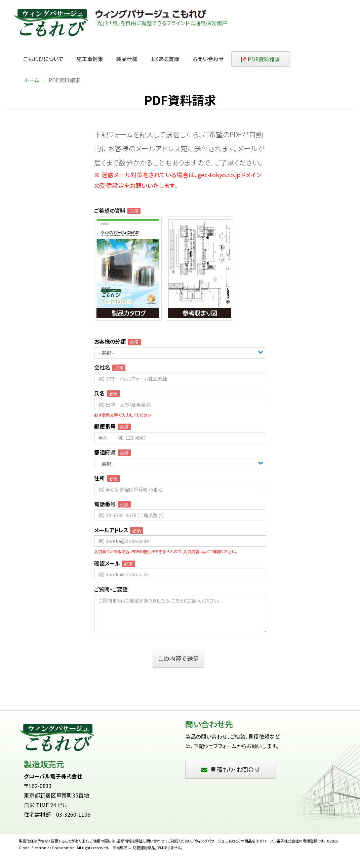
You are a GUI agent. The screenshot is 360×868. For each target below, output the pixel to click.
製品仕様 (127, 59)
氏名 (99, 393)
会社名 (102, 367)
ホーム (32, 80)
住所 (99, 478)
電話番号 (105, 504)
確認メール (107, 563)
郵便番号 (105, 426)
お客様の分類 (110, 342)
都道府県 (105, 452)
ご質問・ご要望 (111, 589)
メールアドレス (111, 530)
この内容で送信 (178, 658)
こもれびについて (43, 59)
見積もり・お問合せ (231, 769)
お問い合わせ (208, 59)
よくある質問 (165, 59)
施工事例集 (90, 59)
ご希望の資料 (110, 211)
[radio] (128, 268)
